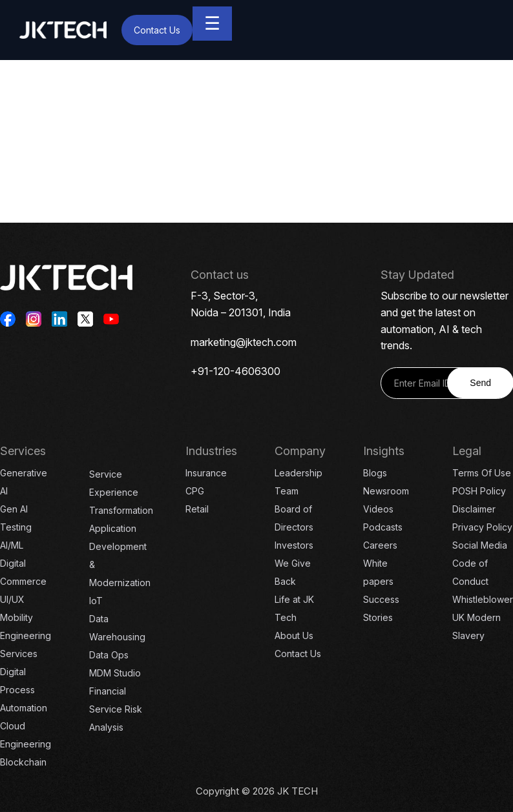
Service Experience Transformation (121, 492)
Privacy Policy (482, 527)
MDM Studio (115, 673)
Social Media (480, 545)
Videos (378, 509)
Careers (380, 545)
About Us (294, 635)
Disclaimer (474, 509)
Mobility (16, 617)
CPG (195, 491)
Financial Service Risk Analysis (116, 709)
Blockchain (23, 762)
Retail (197, 509)
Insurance (206, 473)
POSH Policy (479, 491)
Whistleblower (483, 599)
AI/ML (12, 545)
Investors (294, 545)
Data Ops (109, 655)
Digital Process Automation (24, 690)
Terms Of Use (482, 473)
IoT (96, 601)
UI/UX (12, 599)
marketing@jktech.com (244, 342)
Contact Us (157, 30)
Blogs (375, 473)
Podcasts (383, 527)
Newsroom (386, 491)
